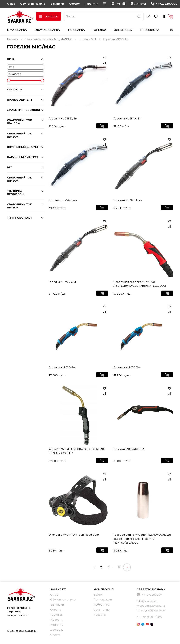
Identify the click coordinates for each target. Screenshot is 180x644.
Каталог (49, 16)
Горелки (99, 30)
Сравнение (102, 610)
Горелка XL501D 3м (127, 367)
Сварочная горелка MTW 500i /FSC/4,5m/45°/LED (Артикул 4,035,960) (140, 284)
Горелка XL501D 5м (62, 367)
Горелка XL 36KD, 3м (128, 200)
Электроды (123, 30)
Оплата (55, 635)
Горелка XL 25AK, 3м (127, 118)
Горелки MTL (88, 39)
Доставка (57, 630)
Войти (98, 595)
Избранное (102, 605)
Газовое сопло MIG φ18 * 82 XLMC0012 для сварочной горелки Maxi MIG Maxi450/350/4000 (143, 539)
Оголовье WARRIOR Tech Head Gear (74, 535)
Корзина (100, 615)
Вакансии (57, 4)
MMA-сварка (17, 30)
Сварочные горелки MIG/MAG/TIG (48, 39)
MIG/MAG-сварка (47, 30)
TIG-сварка (76, 30)
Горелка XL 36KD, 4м (63, 282)
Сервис (74, 4)
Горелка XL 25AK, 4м (63, 200)
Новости (56, 620)
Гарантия (92, 4)
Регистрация (103, 600)
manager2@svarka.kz (151, 610)
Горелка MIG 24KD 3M (129, 449)
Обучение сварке (33, 4)
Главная (13, 39)
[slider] (9, 80)
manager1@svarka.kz (151, 606)
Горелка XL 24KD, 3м (63, 118)
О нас (11, 4)
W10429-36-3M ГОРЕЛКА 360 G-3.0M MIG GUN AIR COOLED (77, 451)
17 (119, 567)
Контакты (57, 625)
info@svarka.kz (147, 601)
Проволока (150, 30)
